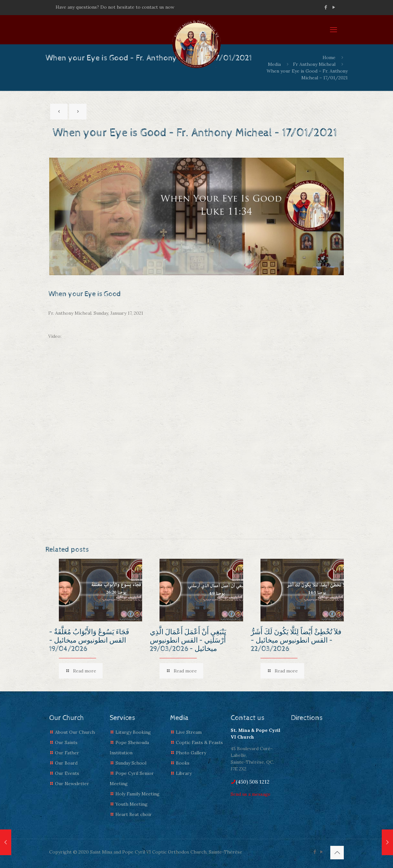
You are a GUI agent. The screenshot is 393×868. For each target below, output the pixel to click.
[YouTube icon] (334, 7)
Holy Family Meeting (137, 794)
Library (184, 773)
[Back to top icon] (337, 853)
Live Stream (189, 732)
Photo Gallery (191, 753)
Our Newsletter (72, 784)
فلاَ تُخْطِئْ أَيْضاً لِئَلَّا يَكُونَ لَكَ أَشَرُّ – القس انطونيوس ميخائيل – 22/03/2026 (296, 641)
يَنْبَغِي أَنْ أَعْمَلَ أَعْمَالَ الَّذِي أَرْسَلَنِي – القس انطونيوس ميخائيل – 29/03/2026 (188, 641)
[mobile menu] (334, 30)
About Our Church (75, 732)
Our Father (67, 753)
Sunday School (131, 763)
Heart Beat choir (134, 814)
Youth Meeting (132, 804)
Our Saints (66, 742)
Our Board (66, 763)
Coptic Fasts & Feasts (199, 742)
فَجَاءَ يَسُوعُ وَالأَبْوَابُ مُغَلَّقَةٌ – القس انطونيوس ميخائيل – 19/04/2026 (89, 641)
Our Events (67, 773)
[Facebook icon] (326, 7)
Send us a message (251, 794)
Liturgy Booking (133, 732)
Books (183, 763)
